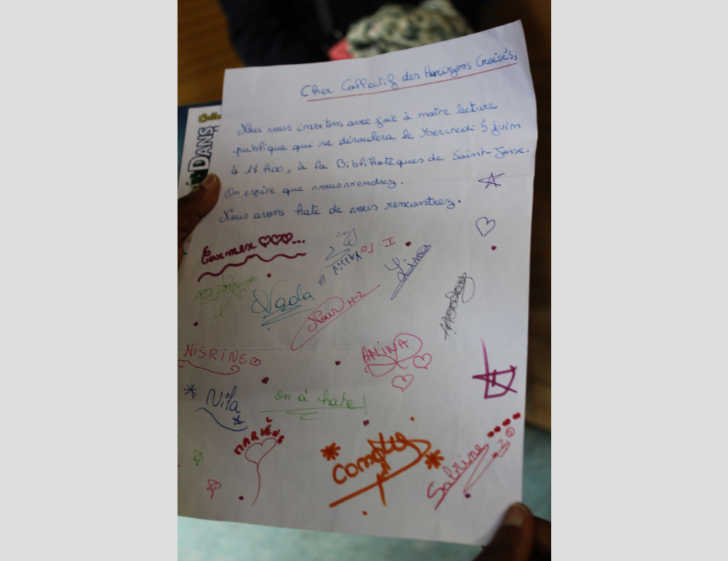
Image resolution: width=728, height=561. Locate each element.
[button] (41, 481)
